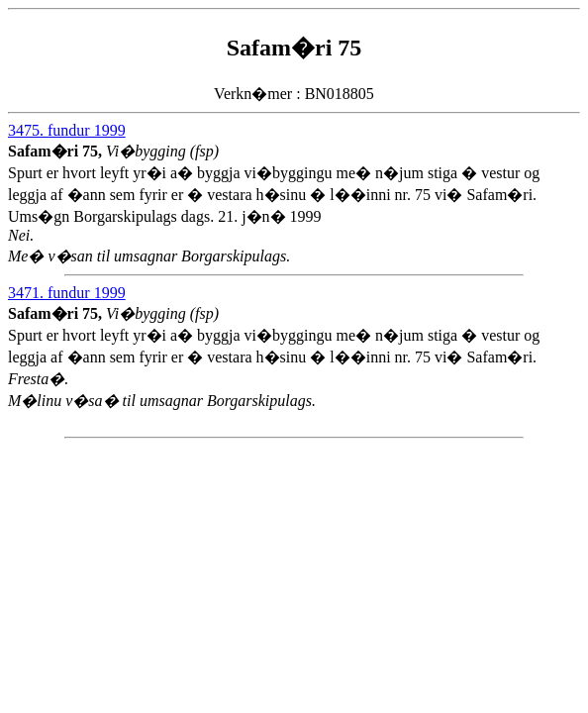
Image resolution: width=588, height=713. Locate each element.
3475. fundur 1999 (67, 130)
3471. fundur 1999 (67, 293)
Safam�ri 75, (57, 151)
